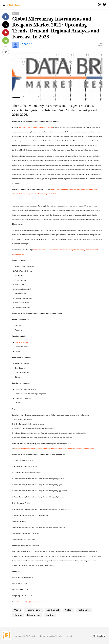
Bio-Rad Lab (53, 610)
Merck (17, 610)
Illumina (18, 615)
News (16, 13)
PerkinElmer (84, 610)
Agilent (69, 610)
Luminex (50, 615)
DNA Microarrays (21, 342)
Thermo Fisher (34, 610)
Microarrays (34, 615)
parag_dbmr (26, 43)
